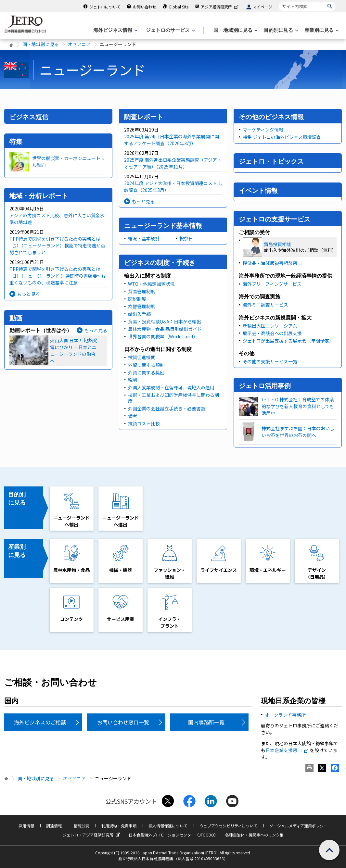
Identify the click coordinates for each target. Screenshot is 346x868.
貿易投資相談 (277, 244)
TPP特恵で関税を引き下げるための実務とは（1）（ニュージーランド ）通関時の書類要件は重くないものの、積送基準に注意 (58, 276)
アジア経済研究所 (220, 7)
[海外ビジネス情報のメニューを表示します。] (115, 30)
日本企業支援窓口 (287, 750)
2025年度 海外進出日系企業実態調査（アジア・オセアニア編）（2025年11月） (173, 163)
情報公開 (82, 826)
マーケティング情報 (263, 130)
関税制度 (137, 299)
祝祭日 (186, 238)
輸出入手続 (139, 314)
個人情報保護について (168, 826)
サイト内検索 (279, 1)
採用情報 (26, 826)
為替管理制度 (142, 306)
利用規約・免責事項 (119, 826)
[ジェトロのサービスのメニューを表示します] (170, 30)
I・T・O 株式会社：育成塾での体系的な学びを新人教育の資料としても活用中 (298, 406)
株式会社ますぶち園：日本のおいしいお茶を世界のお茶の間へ (298, 432)
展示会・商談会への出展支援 (272, 333)
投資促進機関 (142, 357)
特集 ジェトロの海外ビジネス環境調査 (282, 137)
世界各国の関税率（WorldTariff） (163, 336)
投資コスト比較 (144, 423)
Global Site (179, 7)
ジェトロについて (105, 7)
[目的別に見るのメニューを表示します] (280, 30)
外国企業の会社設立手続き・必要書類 (167, 409)
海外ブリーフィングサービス (272, 284)
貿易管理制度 (142, 291)
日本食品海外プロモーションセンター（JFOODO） (173, 835)
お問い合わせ (145, 7)
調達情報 (54, 826)
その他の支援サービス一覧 (270, 361)
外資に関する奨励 (146, 372)
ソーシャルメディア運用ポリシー (298, 826)
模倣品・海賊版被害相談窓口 (272, 263)
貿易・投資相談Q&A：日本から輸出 (165, 321)
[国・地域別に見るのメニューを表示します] (235, 30)
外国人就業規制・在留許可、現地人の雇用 (171, 387)
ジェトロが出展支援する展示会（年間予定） (288, 341)
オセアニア (79, 44)
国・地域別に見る (41, 44)
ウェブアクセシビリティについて (228, 826)
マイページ (263, 7)
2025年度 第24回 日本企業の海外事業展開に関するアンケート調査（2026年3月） (172, 140)
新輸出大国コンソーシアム (270, 326)
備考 (133, 416)
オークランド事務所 (285, 715)
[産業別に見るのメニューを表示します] (321, 30)
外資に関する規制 (146, 365)
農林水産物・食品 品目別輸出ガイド (165, 329)
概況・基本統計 (144, 238)
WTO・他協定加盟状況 (151, 284)
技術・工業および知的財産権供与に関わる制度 (173, 398)
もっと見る (29, 294)
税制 (133, 380)
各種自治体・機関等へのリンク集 (254, 835)
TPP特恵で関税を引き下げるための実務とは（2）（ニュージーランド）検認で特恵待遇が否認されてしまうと (57, 245)
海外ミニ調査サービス (265, 305)
